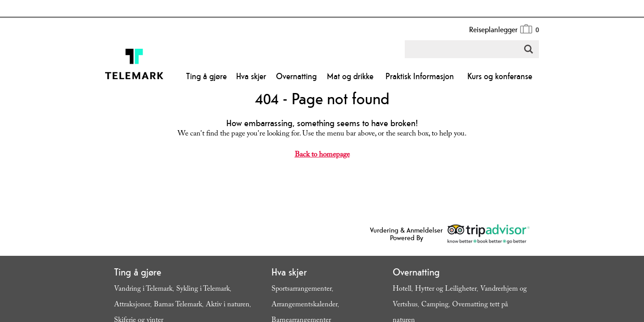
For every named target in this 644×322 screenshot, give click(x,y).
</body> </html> (322, 161)
